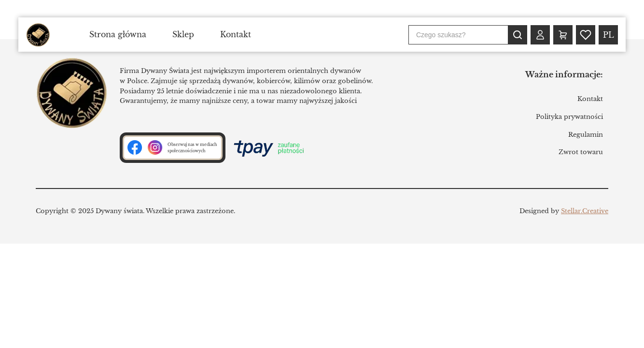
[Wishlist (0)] (586, 35)
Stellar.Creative (585, 211)
